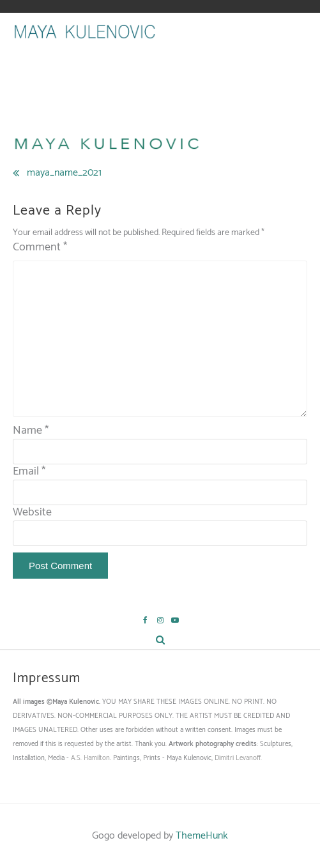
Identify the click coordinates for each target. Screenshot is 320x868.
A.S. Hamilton (90, 758)
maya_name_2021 (64, 173)
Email (29, 471)
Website (32, 512)
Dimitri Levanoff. (238, 758)
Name (31, 430)
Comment (40, 247)
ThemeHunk (202, 836)
